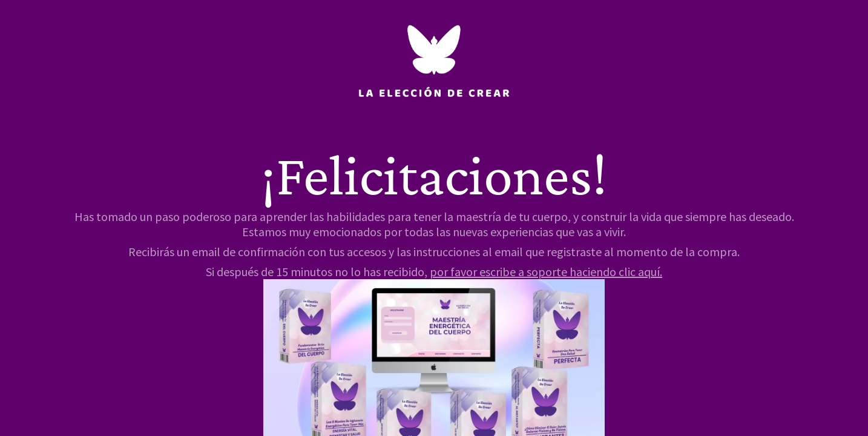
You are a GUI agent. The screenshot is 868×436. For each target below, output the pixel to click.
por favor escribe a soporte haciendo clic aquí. (546, 272)
